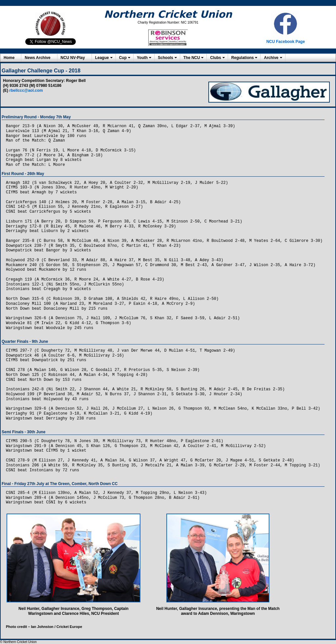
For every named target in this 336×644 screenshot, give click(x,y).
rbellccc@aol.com (26, 90)
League (102, 58)
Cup (123, 58)
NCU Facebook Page (286, 42)
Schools (166, 58)
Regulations (243, 58)
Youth (142, 58)
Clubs (215, 58)
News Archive (37, 58)
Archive (271, 58)
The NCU (192, 58)
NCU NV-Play (73, 58)
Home (9, 58)
